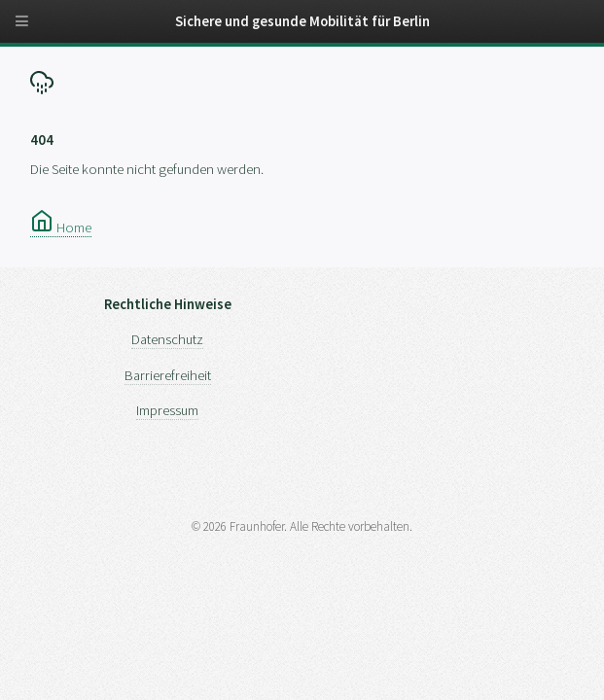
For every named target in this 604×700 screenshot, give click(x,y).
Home (61, 227)
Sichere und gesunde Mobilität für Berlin (302, 21)
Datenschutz (167, 339)
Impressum (167, 410)
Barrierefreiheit (168, 375)
